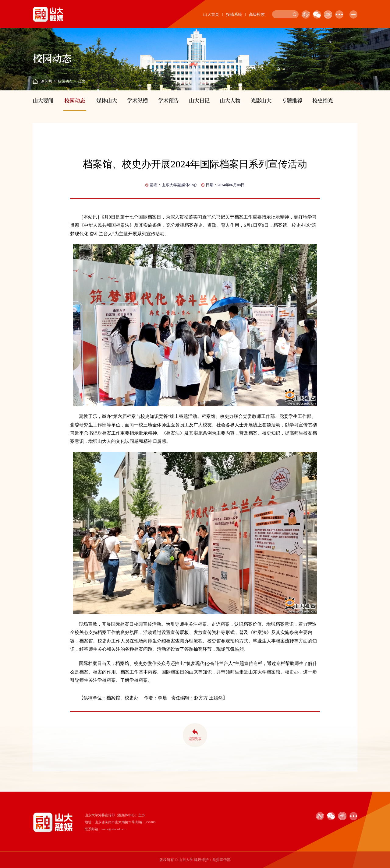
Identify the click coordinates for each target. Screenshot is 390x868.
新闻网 (47, 81)
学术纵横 (137, 100)
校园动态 (65, 81)
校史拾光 (323, 100)
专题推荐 (292, 100)
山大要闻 (43, 100)
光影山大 (261, 100)
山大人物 (230, 100)
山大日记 (199, 100)
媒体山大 (107, 100)
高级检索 (257, 14)
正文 (82, 81)
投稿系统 (234, 14)
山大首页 (211, 14)
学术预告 (168, 100)
